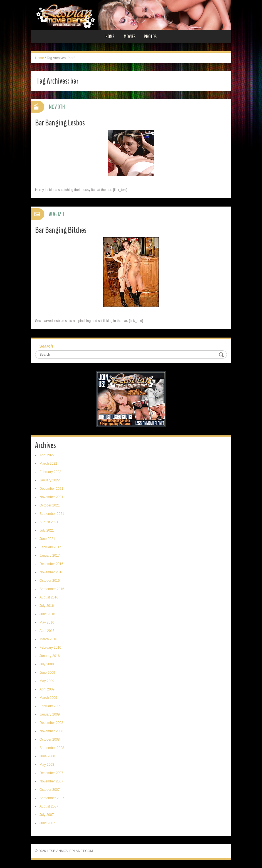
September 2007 (52, 798)
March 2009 (48, 698)
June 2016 (47, 614)
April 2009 (47, 689)
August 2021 (49, 522)
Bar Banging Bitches (61, 230)
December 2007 (51, 773)
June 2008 (47, 756)
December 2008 (51, 723)
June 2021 (47, 539)
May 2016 (47, 622)
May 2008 (47, 765)
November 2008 (51, 731)
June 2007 (47, 823)
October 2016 (50, 581)
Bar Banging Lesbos (60, 123)
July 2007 (47, 815)
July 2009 (47, 664)
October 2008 (50, 740)
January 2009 (50, 714)
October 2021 (50, 505)
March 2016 (48, 639)
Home (110, 37)
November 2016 (51, 572)
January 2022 (50, 480)
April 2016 (47, 631)
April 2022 (47, 455)
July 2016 (47, 606)
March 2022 (48, 464)
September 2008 (52, 748)
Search (46, 346)
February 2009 (50, 706)
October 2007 (50, 790)
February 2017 (50, 547)
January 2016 (50, 656)
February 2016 (50, 648)
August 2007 (49, 806)
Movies (130, 37)
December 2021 (51, 489)
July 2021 (47, 530)
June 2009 (47, 673)
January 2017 (50, 556)
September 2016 (52, 589)
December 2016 (51, 564)
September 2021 (52, 514)
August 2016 (49, 597)
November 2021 (51, 497)
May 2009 (47, 681)
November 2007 (51, 781)
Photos (150, 37)
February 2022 (50, 472)
